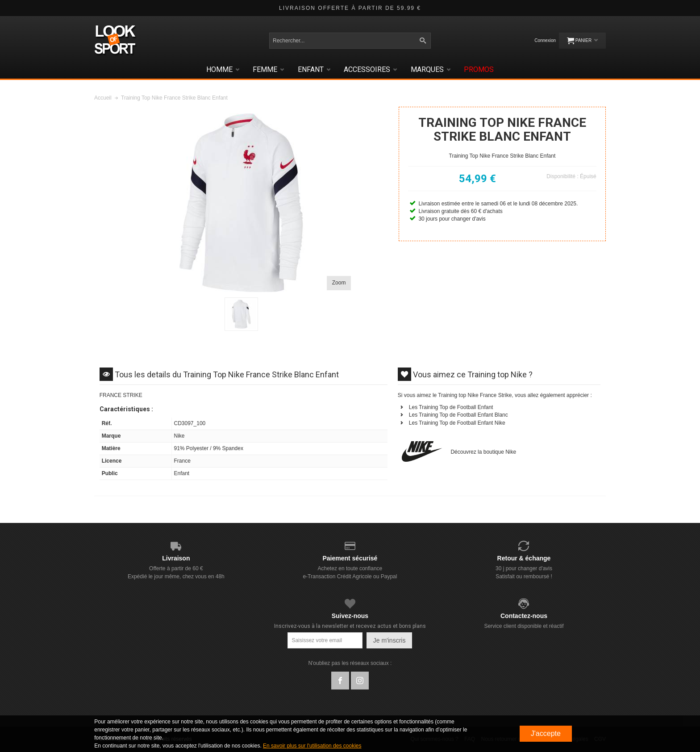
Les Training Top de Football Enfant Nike (457, 423)
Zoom (339, 283)
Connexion (545, 40)
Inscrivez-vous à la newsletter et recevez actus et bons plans (350, 626)
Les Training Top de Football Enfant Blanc (458, 415)
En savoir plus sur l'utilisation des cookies (312, 746)
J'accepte (546, 733)
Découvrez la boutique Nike (483, 452)
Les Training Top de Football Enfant (451, 407)
